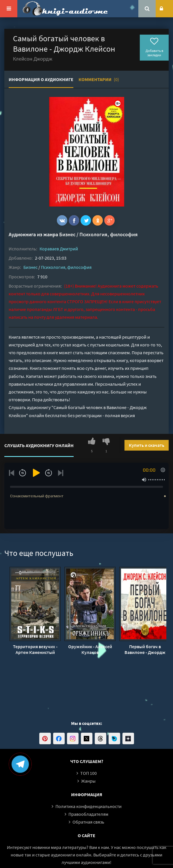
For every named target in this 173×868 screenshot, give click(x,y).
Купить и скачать (147, 445)
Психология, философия (109, 234)
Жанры (88, 781)
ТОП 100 (89, 773)
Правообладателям (88, 814)
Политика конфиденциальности (89, 806)
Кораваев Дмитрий (59, 249)
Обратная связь (88, 822)
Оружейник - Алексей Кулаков (90, 649)
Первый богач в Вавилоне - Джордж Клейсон (145, 649)
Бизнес (67, 234)
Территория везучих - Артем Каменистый (35, 649)
